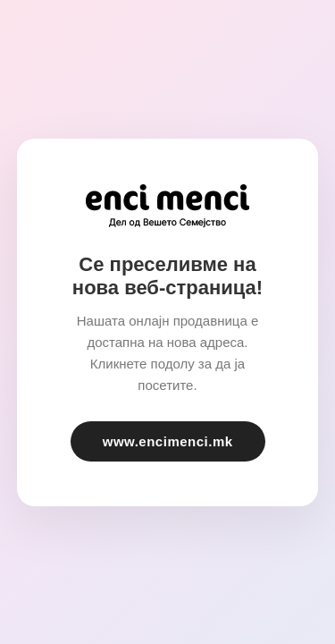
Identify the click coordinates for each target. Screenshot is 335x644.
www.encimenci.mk (168, 441)
